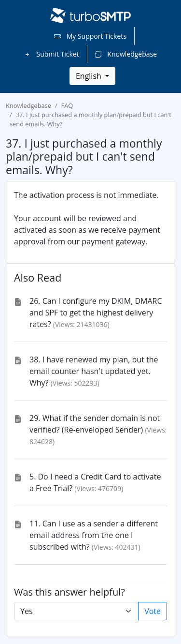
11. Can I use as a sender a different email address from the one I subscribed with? (94, 535)
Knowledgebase (126, 54)
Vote (153, 611)
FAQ (67, 105)
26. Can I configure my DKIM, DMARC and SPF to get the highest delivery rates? (96, 313)
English (90, 76)
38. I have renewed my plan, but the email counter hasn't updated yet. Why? (94, 371)
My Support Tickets (90, 36)
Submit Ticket (52, 54)
